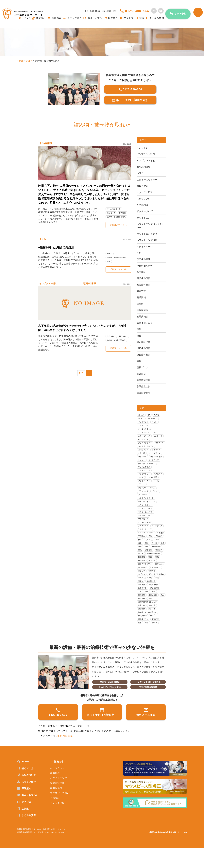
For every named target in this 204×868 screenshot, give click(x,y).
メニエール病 (144, 534)
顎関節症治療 (144, 380)
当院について (26, 795)
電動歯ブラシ (144, 639)
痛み (160, 606)
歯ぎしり (155, 585)
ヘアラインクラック (147, 505)
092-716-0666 (65, 756)
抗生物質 (142, 570)
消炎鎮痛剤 (143, 606)
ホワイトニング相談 (147, 240)
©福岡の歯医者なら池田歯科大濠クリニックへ (168, 852)
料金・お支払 (93, 18)
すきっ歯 (142, 458)
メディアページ (145, 247)
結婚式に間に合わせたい (148, 621)
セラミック (112, 213)
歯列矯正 (142, 592)
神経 (151, 617)
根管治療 (153, 574)
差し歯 (141, 567)
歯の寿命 (142, 588)
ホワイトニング (145, 218)
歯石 (149, 595)
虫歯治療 (153, 624)
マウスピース (144, 527)
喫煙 (140, 559)
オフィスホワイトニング (148, 433)
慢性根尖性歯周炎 (155, 567)
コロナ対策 (142, 186)
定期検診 (142, 563)
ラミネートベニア (146, 538)
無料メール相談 (146, 732)
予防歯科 (142, 549)
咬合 (157, 556)
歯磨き (158, 595)
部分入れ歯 (143, 635)
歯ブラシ (153, 588)
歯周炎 (161, 592)
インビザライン (152, 419)
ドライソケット (145, 480)
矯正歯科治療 (144, 342)
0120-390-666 (137, 11)
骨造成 (156, 642)
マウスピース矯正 (146, 531)
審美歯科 (124, 213)
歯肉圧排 (155, 599)
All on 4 (141, 415)
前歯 (157, 552)
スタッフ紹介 (72, 18)
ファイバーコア (145, 487)
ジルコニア (158, 455)
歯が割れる (143, 585)
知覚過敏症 (143, 614)
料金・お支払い (28, 815)
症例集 (23, 828)
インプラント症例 (146, 154)
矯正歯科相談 (144, 355)
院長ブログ (142, 367)
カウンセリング (145, 437)
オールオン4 (143, 426)
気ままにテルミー (146, 323)
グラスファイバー (146, 444)
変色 (160, 559)
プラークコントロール (147, 494)
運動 (139, 361)
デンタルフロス (145, 473)
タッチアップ (155, 466)
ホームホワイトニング (147, 509)
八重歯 (141, 552)
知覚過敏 (149, 610)
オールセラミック (114, 209)
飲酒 (147, 642)
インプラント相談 (48, 284)
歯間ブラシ (158, 603)
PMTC (157, 415)
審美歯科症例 (144, 278)
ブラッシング (144, 498)
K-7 (149, 415)
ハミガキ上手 (153, 484)
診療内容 (54, 18)
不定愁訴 (142, 545)
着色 (140, 610)
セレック (142, 466)
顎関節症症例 (144, 387)
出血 (149, 552)
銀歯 (109, 262)
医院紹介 (111, 18)
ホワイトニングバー (147, 520)
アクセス (126, 18)
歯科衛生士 (143, 599)
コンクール (143, 448)
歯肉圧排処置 (144, 603)
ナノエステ (159, 480)
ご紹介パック (144, 455)
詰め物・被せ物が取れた (117, 217)
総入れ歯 (142, 624)
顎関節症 (141, 374)
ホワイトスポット (146, 513)
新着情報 (141, 297)
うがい (156, 422)
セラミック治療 (158, 462)
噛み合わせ (125, 337)
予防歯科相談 (46, 143)
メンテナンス (159, 534)
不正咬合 (153, 545)
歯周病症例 (142, 310)
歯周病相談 (142, 317)
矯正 (139, 336)
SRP (140, 419)
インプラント (144, 148)
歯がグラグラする (146, 577)
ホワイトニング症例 (147, 234)
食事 (140, 642)
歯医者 (110, 254)
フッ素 (158, 487)
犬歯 (153, 606)
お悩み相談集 (144, 167)
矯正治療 (142, 617)
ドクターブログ (145, 211)
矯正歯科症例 (144, 348)
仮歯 (151, 549)
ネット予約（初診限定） (130, 100)
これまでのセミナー (147, 180)
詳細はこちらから (118, 225)
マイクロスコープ (146, 523)
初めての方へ (26, 788)
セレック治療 (57, 823)
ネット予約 (180, 14)
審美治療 (55, 793)
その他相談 (142, 205)
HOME (23, 781)
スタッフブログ (145, 199)
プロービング (144, 502)
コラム (43, 239)
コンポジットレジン (147, 451)
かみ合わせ (112, 337)
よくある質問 (155, 18)
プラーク (142, 491)
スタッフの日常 (145, 192)
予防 (139, 253)
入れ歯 (159, 549)
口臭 (149, 556)
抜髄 (159, 570)
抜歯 (151, 570)
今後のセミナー (145, 266)
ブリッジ (157, 498)
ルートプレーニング (147, 541)
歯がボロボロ (157, 581)
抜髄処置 (142, 574)
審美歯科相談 (144, 285)
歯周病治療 (56, 808)
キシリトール (144, 441)
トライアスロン (145, 477)
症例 (140, 18)
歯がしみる (143, 581)
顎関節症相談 (91, 284)
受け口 (141, 556)
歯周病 (140, 304)
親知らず (153, 628)
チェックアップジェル (147, 469)
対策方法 (141, 291)
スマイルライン (156, 458)
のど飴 (141, 484)
